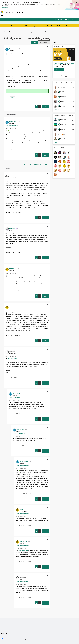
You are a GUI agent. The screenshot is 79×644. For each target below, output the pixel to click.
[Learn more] (59, 69)
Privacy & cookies (5, 631)
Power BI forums (10, 32)
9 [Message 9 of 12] (10, 335)
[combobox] (59, 23)
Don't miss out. (70, 26)
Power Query (49, 32)
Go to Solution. (29, 91)
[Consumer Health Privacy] (20, 639)
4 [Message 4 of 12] (17, 446)
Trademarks (3, 636)
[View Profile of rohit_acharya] (13, 269)
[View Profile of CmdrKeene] (12, 228)
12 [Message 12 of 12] (10, 212)
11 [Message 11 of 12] (10, 252)
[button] (35, 42)
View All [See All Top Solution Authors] (56, 110)
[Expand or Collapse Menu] (2, 16)
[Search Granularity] (33, 23)
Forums (21, 32)
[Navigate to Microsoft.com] (5, 12)
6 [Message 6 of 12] (21, 562)
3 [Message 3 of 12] (14, 414)
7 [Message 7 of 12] (21, 598)
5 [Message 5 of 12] (10, 150)
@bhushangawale (15, 276)
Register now (5, 8)
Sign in (61, 19)
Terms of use (4, 633)
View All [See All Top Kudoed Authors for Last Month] (56, 142)
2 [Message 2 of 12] (10, 378)
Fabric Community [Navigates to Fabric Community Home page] (18, 12)
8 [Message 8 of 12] (21, 526)
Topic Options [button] (44, 42)
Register (55, 19)
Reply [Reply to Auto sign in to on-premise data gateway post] (45, 106)
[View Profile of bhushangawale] (13, 49)
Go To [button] (71, 20)
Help (66, 19)
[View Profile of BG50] (11, 307)
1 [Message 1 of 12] (10, 101)
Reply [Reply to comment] (45, 155)
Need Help (13, 97)
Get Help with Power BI (34, 32)
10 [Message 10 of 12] (10, 291)
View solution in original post (13, 145)
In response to (12, 125)
